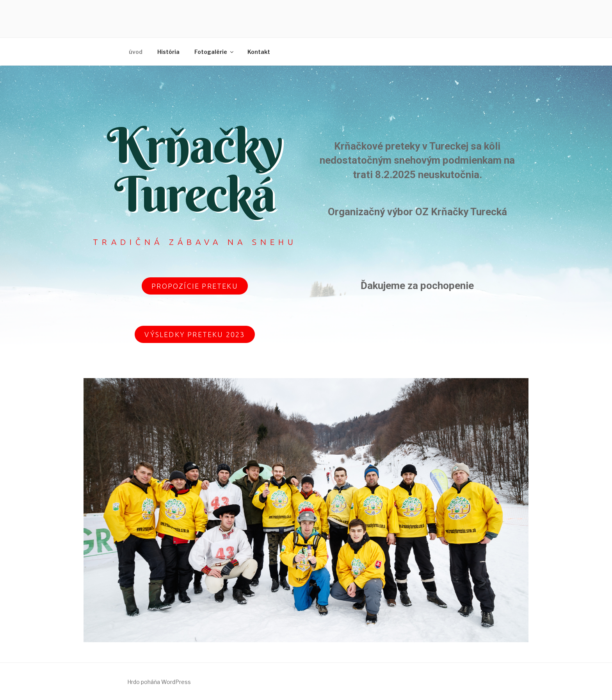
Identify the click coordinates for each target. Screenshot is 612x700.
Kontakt (259, 52)
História (168, 52)
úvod (136, 52)
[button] (195, 286)
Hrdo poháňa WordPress (159, 682)
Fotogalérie (214, 52)
